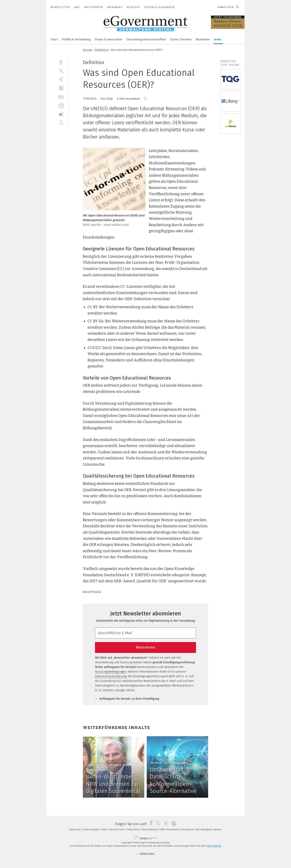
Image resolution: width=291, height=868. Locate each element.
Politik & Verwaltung (76, 39)
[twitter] (61, 71)
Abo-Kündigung (204, 830)
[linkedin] (61, 88)
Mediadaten (173, 830)
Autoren (218, 830)
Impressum (75, 830)
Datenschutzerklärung (111, 676)
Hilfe (163, 830)
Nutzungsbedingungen (111, 672)
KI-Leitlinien (188, 830)
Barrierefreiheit (150, 830)
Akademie (203, 39)
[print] (61, 105)
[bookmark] (145, 99)
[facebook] (61, 62)
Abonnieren (145, 647)
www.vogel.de (214, 846)
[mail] (61, 97)
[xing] (61, 79)
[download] (61, 114)
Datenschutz (134, 830)
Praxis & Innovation (109, 39)
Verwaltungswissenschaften (146, 39)
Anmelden (225, 7)
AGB (104, 830)
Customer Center (117, 830)
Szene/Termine (181, 39)
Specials (88, 50)
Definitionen (102, 50)
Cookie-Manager (91, 830)
